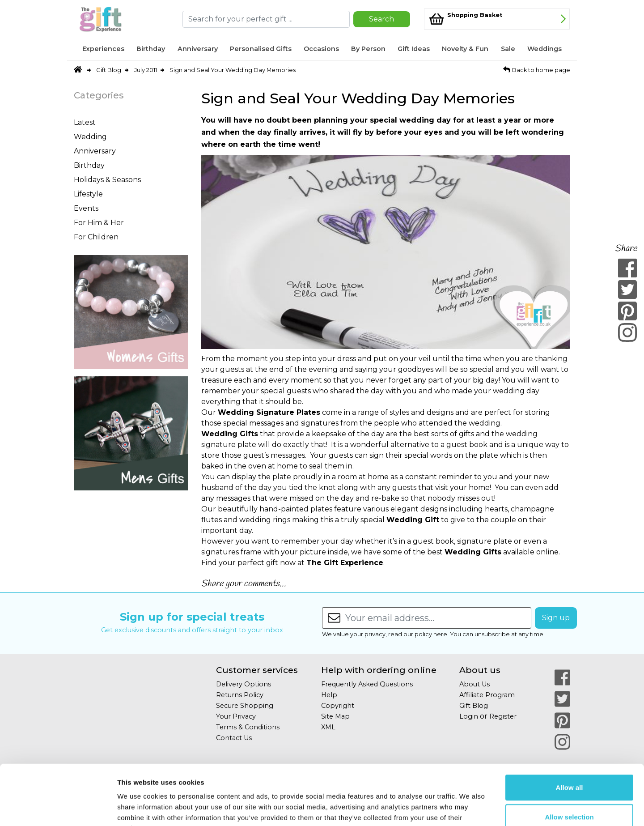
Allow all (570, 731)
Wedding (90, 137)
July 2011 (146, 70)
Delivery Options (244, 684)
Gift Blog (109, 70)
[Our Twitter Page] (562, 699)
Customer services (257, 670)
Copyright (338, 706)
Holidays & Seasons (107, 180)
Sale (508, 49)
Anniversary (198, 49)
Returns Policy (240, 695)
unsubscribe (492, 634)
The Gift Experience (345, 563)
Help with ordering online (379, 670)
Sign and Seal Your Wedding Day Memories (233, 70)
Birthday (151, 49)
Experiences (103, 49)
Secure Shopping (245, 706)
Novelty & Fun (465, 49)
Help (329, 695)
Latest (85, 122)
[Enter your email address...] (438, 618)
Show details (469, 808)
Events (86, 208)
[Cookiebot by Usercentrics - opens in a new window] (58, 809)
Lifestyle (88, 194)
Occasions (321, 49)
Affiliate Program (487, 695)
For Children (96, 237)
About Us (475, 684)
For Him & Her (99, 223)
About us (480, 670)
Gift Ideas (414, 49)
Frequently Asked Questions (367, 684)
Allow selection (569, 760)
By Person (368, 49)
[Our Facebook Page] (562, 677)
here (440, 634)
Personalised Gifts (261, 49)
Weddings (544, 49)
